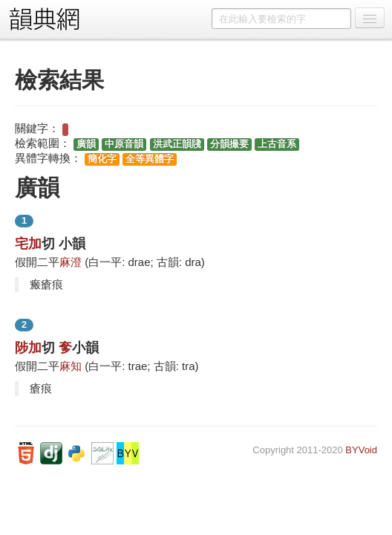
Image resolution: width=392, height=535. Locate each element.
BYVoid (361, 450)
